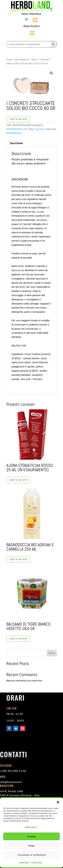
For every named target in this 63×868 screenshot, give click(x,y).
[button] (58, 802)
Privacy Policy (37, 862)
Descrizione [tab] (16, 143)
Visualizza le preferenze (32, 855)
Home (9, 60)
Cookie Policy (24, 862)
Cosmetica (40, 129)
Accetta (32, 836)
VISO (34, 60)
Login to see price (18, 119)
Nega (32, 846)
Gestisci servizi (31, 827)
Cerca (52, 653)
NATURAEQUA (22, 60)
